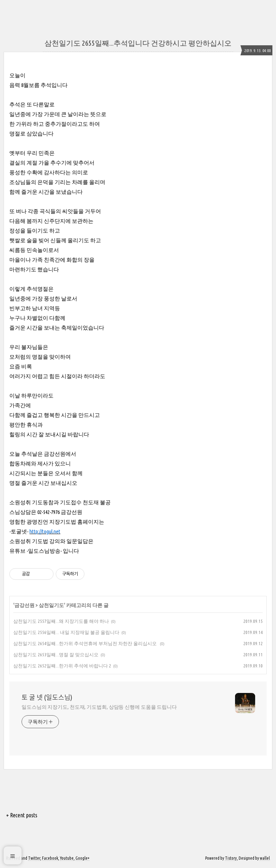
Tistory (231, 858)
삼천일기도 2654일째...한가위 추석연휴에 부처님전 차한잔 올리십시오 (86, 643)
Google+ (82, 858)
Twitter (34, 858)
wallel (265, 858)
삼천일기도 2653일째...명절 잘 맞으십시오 (56, 655)
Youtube (67, 858)
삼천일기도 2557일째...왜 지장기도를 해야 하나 (61, 621)
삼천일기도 (51, 605)
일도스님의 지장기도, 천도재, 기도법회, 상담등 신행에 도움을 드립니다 (99, 707)
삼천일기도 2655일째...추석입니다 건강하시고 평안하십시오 (138, 43)
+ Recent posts (22, 815)
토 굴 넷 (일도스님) (47, 697)
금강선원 (24, 605)
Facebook (50, 858)
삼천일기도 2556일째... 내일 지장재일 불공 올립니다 (66, 632)
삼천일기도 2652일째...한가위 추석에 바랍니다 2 (62, 666)
